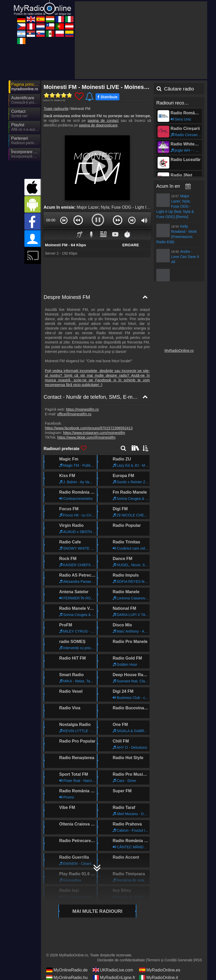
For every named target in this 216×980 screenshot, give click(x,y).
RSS (198, 960)
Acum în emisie (172, 186)
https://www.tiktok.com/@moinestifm (86, 437)
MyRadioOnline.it (159, 977)
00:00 (51, 220)
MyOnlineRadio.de (67, 970)
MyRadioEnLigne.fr (114, 977)
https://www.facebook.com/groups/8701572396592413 (89, 428)
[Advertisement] (141, 40)
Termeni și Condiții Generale (170, 960)
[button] (64, 220)
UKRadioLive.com (113, 970)
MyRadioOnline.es (160, 970)
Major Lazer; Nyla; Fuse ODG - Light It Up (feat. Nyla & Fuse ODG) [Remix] (146, 207)
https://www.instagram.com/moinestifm (94, 433)
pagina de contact (103, 121)
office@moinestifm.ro (74, 414)
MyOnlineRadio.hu (67, 977)
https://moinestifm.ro (82, 409)
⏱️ (127, 234)
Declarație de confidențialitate (121, 960)
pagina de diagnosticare (98, 125)
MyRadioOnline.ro (179, 351)
